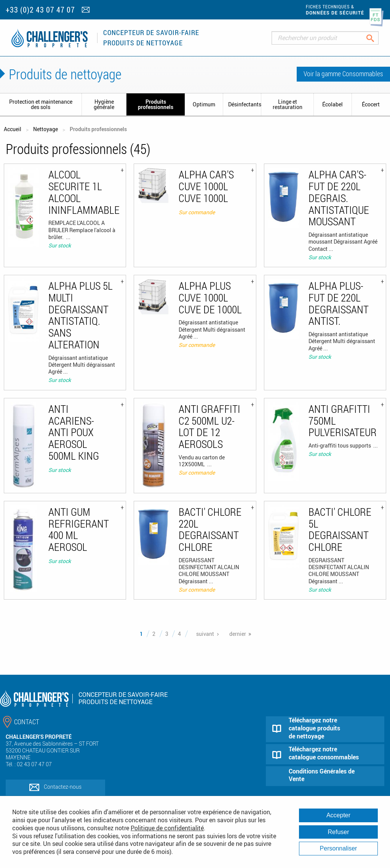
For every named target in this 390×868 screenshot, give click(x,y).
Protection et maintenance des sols (41, 104)
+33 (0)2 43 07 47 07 (40, 10)
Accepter (338, 815)
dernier (238, 634)
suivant (205, 634)
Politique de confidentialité (167, 828)
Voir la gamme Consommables (343, 74)
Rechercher (376, 38)
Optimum (204, 104)
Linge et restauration (288, 104)
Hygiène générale (104, 104)
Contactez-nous (63, 787)
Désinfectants (245, 104)
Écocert (371, 104)
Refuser (338, 832)
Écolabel (332, 104)
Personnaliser (339, 848)
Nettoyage (46, 129)
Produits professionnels (156, 104)
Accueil (13, 129)
